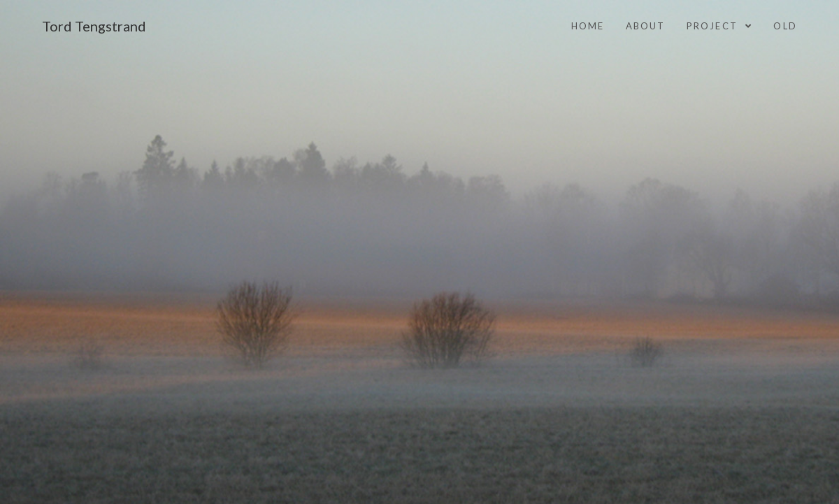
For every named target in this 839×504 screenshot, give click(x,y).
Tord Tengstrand (94, 26)
